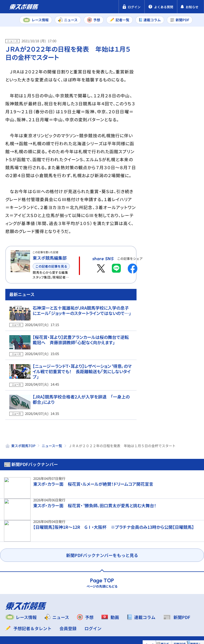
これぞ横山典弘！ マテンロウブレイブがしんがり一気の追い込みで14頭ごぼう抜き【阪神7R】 (184, 471)
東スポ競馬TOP (23, 515)
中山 (167, 186)
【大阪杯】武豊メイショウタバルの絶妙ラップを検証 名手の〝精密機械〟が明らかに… (184, 369)
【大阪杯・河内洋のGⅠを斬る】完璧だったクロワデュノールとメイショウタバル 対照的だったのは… (182, 268)
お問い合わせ (18, 618)
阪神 (188, 186)
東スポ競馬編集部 (50, 258)
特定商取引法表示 (73, 608)
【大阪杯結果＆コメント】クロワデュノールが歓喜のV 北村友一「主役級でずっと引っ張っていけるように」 (184, 419)
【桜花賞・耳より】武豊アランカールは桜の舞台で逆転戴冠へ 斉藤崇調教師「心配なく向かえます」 (81, 358)
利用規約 (106, 608)
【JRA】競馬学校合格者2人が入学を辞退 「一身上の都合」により (82, 408)
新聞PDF (157, 63)
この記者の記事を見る (51, 266)
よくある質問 (51, 618)
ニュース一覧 (52, 515)
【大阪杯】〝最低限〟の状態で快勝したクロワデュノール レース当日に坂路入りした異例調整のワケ (182, 320)
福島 (167, 198)
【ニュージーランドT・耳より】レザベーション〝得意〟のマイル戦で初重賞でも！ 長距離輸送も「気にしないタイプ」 (82, 383)
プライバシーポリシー (27, 608)
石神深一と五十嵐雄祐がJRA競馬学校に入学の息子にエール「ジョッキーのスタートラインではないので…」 (81, 333)
